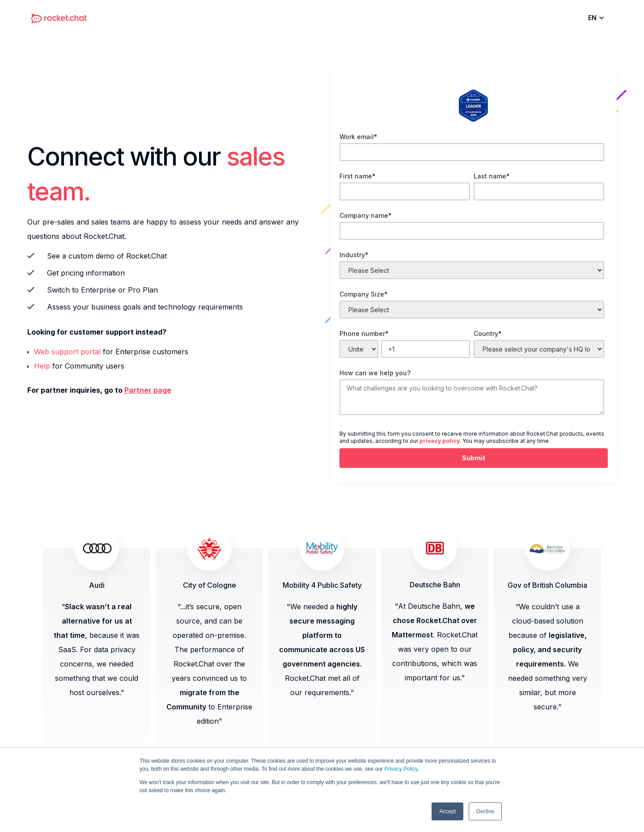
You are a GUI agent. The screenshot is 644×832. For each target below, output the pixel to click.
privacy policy (440, 441)
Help (42, 366)
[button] (598, 18)
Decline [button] (485, 811)
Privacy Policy (401, 769)
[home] (59, 18)
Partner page (148, 390)
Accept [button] (447, 811)
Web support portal (67, 352)
